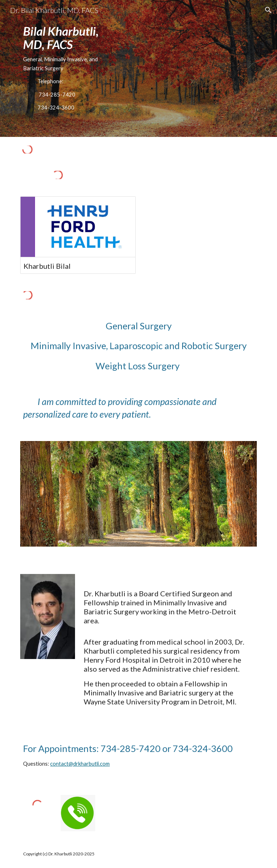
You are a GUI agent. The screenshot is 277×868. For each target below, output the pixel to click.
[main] (68, 68)
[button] (268, 10)
